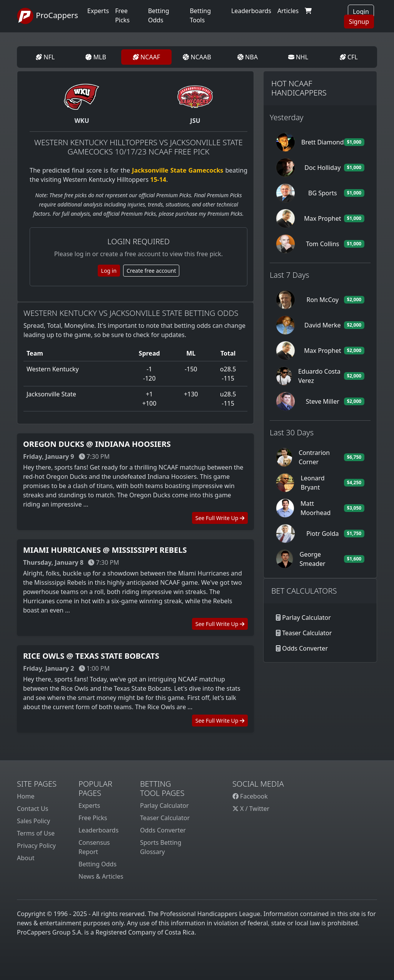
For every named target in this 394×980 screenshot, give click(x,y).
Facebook (250, 796)
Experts (98, 11)
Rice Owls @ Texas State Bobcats (91, 656)
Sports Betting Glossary (161, 847)
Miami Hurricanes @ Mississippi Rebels (105, 550)
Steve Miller (323, 401)
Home (26, 796)
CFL (349, 57)
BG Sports (323, 193)
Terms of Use (36, 833)
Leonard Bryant (312, 483)
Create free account (151, 271)
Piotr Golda (322, 534)
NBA (248, 57)
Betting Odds (98, 864)
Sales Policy (33, 821)
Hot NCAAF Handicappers (299, 88)
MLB (96, 57)
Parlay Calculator (306, 618)
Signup (359, 22)
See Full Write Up (220, 518)
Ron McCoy (323, 300)
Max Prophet (322, 218)
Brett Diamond (323, 142)
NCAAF (146, 57)
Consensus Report (94, 847)
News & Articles (101, 876)
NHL (298, 57)
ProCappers (48, 16)
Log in (109, 271)
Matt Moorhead (316, 508)
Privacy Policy (36, 846)
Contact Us (33, 809)
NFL (45, 57)
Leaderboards (251, 11)
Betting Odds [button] (159, 15)
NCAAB (197, 57)
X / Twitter (251, 809)
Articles (288, 11)
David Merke (323, 325)
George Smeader (312, 559)
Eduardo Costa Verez (319, 376)
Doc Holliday (322, 168)
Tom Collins (322, 244)
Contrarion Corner (314, 457)
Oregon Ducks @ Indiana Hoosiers (97, 444)
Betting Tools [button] (200, 15)
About (26, 858)
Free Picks (93, 818)
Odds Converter (305, 648)
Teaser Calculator (307, 633)
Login (361, 12)
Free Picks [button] (122, 15)
